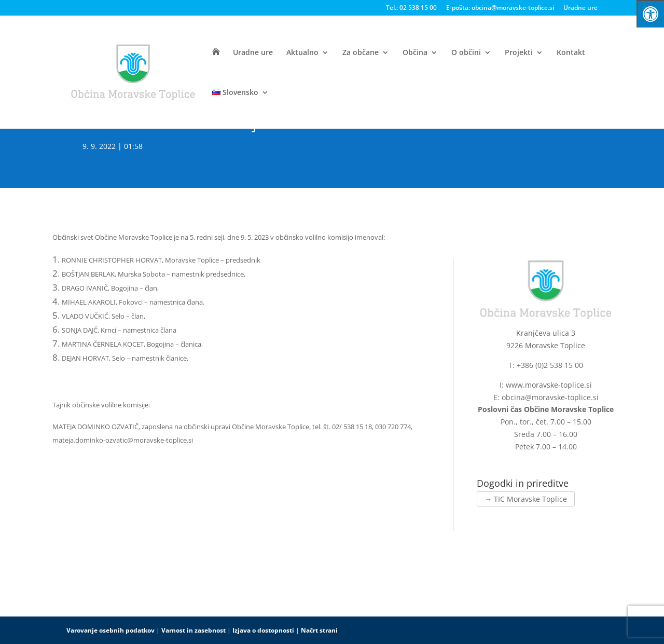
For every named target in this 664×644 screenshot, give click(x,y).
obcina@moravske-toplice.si (550, 397)
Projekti (519, 53)
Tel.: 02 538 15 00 (411, 8)
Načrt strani (319, 630)
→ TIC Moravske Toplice (526, 499)
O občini (466, 53)
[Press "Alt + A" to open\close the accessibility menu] (650, 14)
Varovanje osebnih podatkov (110, 630)
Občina (415, 53)
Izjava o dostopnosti (263, 630)
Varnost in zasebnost (193, 630)
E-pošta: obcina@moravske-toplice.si (500, 8)
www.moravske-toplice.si (549, 385)
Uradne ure (580, 8)
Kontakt (571, 53)
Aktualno (302, 53)
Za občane (361, 53)
